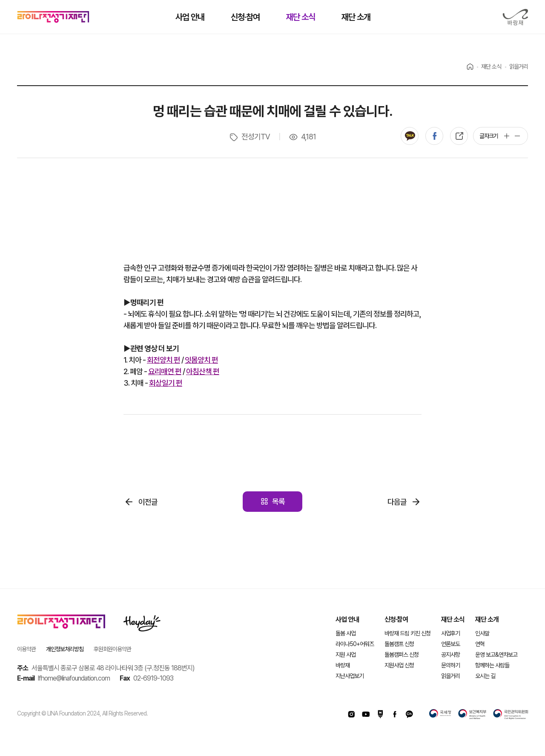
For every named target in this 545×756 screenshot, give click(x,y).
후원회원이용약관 (112, 649)
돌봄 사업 (346, 633)
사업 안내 (347, 619)
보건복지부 (472, 714)
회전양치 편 (163, 360)
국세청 (440, 714)
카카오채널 (409, 714)
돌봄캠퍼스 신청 (402, 655)
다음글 (397, 502)
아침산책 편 (203, 371)
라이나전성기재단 (53, 17)
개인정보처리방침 (65, 649)
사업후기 (450, 633)
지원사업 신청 (399, 665)
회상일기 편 (166, 383)
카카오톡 (410, 136)
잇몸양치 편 (201, 360)
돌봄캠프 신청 (399, 644)
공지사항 (450, 655)
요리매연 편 (165, 371)
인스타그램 (351, 714)
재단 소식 (453, 619)
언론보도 (450, 644)
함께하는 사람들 (492, 665)
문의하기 (450, 665)
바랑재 (515, 17)
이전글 (148, 502)
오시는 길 (485, 676)
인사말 (482, 633)
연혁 (480, 644)
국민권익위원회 (511, 714)
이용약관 (26, 649)
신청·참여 (396, 619)
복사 (459, 136)
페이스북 (434, 136)
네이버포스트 (380, 714)
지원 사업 (346, 655)
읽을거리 (450, 676)
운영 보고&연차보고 (496, 655)
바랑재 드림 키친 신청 (407, 633)
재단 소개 (487, 619)
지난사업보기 (350, 676)
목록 (278, 501)
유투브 (366, 714)
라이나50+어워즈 (355, 644)
